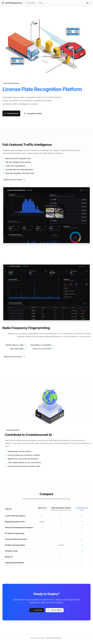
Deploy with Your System (14, 180)
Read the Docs (11, 113)
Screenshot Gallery (33, 113)
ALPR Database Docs (12, 3)
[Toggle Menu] (91, 3)
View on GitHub (55, 610)
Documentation (31, 3)
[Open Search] (87, 3)
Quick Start (37, 610)
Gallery (41, 3)
